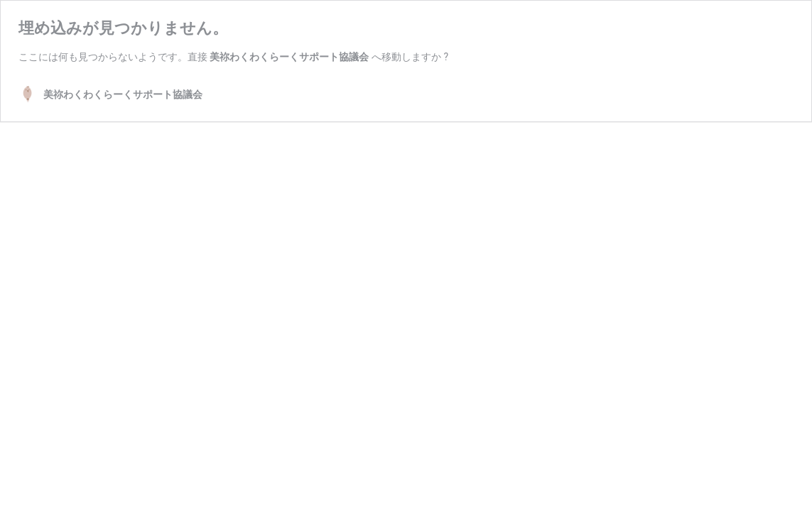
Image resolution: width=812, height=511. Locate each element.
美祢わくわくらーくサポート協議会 (289, 57)
